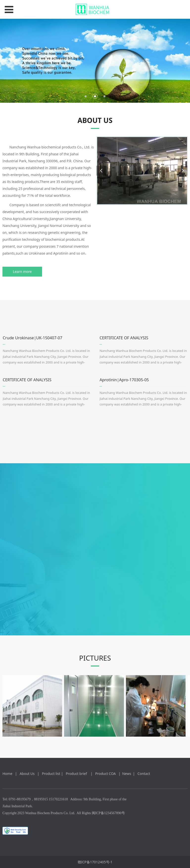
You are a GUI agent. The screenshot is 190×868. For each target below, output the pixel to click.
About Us (27, 774)
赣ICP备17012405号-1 (95, 862)
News (127, 774)
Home (7, 774)
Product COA (106, 774)
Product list (51, 774)
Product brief (77, 774)
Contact (144, 774)
